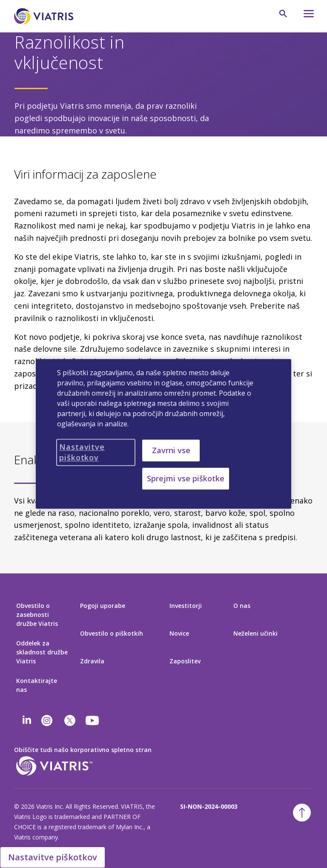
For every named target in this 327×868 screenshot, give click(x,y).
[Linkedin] (27, 720)
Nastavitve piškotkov (53, 857)
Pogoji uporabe (103, 606)
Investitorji (186, 606)
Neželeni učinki (255, 633)
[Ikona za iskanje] (283, 14)
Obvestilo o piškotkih (112, 633)
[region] (163, 434)
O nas (242, 606)
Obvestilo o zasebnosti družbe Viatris (37, 615)
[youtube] (93, 720)
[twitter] (70, 720)
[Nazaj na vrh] (302, 813)
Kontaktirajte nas (37, 685)
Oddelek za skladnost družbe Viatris (42, 652)
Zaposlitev (185, 661)
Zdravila (92, 661)
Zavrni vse (171, 450)
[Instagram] (47, 720)
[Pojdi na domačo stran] (45, 16)
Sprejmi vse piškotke (186, 479)
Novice (179, 633)
